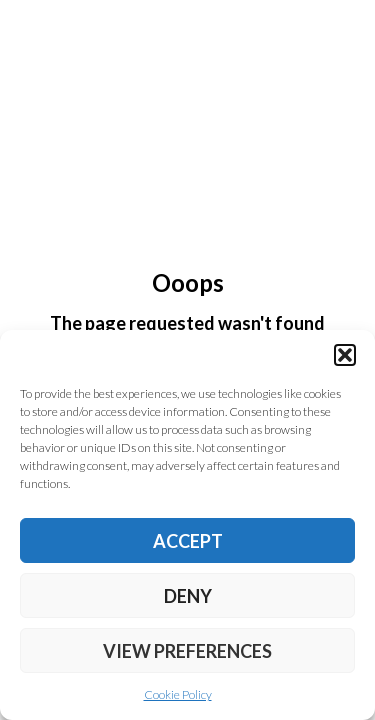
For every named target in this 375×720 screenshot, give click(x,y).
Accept (188, 541)
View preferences (187, 651)
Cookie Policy (178, 694)
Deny (188, 596)
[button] (345, 355)
